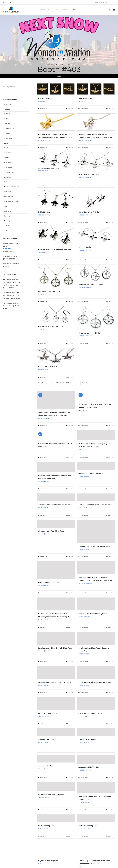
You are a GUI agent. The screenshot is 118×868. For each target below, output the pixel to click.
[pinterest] (4, 2)
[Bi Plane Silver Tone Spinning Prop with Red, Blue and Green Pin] (96, 435)
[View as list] (86, 383)
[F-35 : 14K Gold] (56, 199)
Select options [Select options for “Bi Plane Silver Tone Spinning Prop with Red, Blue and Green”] (44, 489)
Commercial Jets (10, 128)
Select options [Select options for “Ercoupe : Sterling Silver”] (44, 724)
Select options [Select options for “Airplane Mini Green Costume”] (84, 489)
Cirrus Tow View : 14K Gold (90, 212)
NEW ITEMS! (8, 192)
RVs (5, 206)
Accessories (8, 104)
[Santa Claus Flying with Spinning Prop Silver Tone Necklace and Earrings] (56, 400)
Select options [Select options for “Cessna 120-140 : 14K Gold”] (44, 377)
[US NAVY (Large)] (56, 89)
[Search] (92, 2)
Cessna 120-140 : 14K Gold (49, 367)
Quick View (70, 148)
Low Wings (8, 177)
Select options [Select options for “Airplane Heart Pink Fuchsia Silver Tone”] (44, 515)
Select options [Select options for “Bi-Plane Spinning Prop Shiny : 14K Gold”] (44, 260)
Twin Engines (9, 221)
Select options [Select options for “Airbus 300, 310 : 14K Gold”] (44, 185)
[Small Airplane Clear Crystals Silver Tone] (56, 638)
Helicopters (8, 162)
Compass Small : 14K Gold (49, 291)
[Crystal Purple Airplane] (56, 849)
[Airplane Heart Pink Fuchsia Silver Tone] (56, 497)
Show (68, 383)
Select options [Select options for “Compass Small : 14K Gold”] (44, 302)
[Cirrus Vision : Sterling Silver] (96, 704)
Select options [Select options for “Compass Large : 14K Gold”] (84, 343)
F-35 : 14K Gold (44, 212)
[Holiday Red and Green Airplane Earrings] (56, 435)
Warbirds (7, 226)
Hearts (6, 158)
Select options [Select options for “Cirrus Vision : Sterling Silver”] (84, 724)
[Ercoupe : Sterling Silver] (56, 704)
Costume (7, 143)
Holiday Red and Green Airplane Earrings (55, 444)
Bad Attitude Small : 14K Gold (50, 326)
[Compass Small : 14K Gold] (56, 276)
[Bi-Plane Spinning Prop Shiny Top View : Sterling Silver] (96, 788)
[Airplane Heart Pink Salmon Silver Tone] (96, 497)
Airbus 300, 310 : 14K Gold (49, 168)
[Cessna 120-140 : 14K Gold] (56, 356)
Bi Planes (7, 119)
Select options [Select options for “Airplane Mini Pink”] (44, 750)
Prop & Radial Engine (11, 201)
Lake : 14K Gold (85, 247)
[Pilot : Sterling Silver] (56, 818)
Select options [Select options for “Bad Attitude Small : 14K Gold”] (44, 343)
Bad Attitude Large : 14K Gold (91, 285)
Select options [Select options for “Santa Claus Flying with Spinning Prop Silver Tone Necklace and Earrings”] (44, 426)
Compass (7, 133)
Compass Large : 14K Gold (89, 333)
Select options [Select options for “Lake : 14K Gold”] (84, 260)
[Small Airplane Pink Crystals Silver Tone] (96, 672)
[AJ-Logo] (11, 7)
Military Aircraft (9, 182)
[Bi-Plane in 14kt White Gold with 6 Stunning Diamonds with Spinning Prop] (96, 122)
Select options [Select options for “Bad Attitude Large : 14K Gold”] (84, 302)
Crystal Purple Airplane (48, 861)
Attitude (7, 109)
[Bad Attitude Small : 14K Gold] (56, 315)
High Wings (8, 167)
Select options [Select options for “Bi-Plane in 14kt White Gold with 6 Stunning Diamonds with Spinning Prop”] (84, 148)
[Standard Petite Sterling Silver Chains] (96, 531)
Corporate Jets (9, 138)
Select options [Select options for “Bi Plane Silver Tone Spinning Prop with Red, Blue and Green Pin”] (84, 457)
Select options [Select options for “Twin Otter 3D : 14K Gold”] (84, 185)
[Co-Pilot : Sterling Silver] (96, 818)
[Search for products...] (103, 2)
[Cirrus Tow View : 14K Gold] (96, 199)
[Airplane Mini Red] (56, 759)
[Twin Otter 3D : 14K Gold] (96, 162)
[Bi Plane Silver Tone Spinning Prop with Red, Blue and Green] (56, 467)
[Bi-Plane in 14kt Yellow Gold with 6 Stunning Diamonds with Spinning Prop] (56, 122)
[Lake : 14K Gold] (96, 235)
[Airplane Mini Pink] (56, 732)
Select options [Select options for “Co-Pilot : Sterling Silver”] (84, 836)
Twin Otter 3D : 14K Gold (89, 175)
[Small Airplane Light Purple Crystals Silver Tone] (96, 638)
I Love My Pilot (9, 172)
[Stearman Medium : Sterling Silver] (96, 604)
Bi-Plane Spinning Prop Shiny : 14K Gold (55, 249)
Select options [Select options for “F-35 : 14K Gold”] (44, 222)
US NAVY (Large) (45, 98)
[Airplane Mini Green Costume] (96, 466)
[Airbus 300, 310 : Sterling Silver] (56, 787)
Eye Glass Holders (10, 148)
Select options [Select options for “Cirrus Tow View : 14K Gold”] (84, 222)
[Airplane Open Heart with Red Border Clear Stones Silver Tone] (96, 849)
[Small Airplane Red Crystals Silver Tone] (56, 672)
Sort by (41, 383)
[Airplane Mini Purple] (96, 732)
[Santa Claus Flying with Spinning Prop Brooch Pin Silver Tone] (96, 396)
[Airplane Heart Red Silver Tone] (56, 524)
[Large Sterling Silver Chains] (56, 570)
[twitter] (14, 2)
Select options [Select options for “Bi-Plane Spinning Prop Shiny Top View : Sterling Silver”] (84, 810)
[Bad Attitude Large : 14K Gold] (96, 273)
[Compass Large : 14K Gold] (96, 318)
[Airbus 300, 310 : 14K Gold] (56, 158)
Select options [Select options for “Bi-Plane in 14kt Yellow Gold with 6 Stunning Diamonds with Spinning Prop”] (44, 148)
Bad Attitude (8, 114)
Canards (7, 124)
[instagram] (7, 2)
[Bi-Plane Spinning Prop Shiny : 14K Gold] (56, 237)
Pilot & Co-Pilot (9, 196)
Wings (6, 231)
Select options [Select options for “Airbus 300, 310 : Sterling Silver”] (44, 810)
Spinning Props (9, 216)
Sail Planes (8, 211)
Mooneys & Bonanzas (12, 187)
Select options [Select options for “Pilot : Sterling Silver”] (44, 836)
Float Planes (8, 153)
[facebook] (11, 2)
